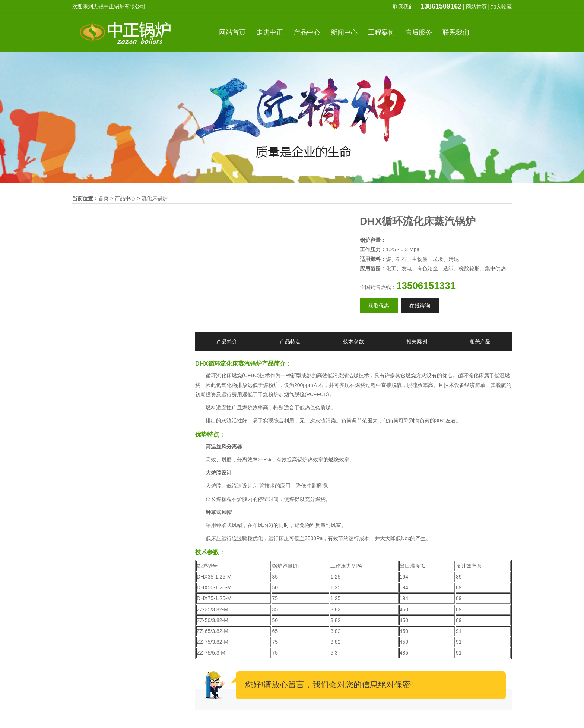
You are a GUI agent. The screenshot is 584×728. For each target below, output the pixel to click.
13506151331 (426, 286)
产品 (307, 32)
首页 (232, 32)
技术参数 (353, 341)
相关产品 (480, 341)
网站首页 (476, 7)
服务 (419, 32)
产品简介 (227, 341)
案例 (381, 32)
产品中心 (125, 198)
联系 (456, 32)
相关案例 (417, 341)
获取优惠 (379, 306)
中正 (270, 32)
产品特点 (290, 341)
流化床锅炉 (155, 198)
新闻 (344, 32)
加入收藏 (501, 7)
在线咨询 (420, 306)
